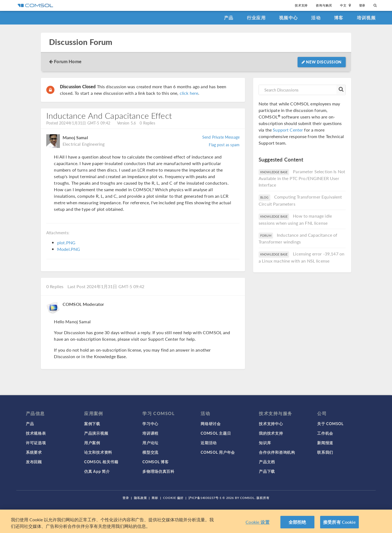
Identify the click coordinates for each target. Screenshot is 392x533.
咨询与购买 (324, 5)
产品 (229, 18)
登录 (362, 5)
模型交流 (150, 452)
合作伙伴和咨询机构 (277, 452)
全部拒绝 (297, 522)
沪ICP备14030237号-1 (205, 498)
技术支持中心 (271, 424)
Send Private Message (221, 137)
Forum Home (68, 61)
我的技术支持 (271, 433)
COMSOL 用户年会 (218, 452)
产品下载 (267, 471)
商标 (155, 498)
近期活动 (209, 443)
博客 (339, 18)
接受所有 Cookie (339, 522)
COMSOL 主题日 (216, 433)
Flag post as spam (224, 145)
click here (189, 93)
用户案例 (92, 443)
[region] (196, 521)
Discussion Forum (81, 42)
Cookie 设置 (257, 522)
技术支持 (301, 5)
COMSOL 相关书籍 (101, 462)
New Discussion (322, 62)
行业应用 (256, 18)
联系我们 (325, 452)
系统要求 (34, 452)
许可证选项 (36, 443)
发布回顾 (34, 462)
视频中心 (288, 18)
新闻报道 (325, 443)
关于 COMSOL (330, 424)
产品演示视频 (96, 433)
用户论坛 (150, 443)
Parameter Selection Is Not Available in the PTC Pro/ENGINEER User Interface (302, 178)
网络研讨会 (211, 424)
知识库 (265, 443)
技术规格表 (36, 433)
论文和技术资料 (98, 452)
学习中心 (150, 424)
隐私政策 (140, 498)
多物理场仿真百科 (158, 471)
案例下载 (92, 424)
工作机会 (325, 433)
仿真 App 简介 (97, 471)
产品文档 (267, 462)
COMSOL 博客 (155, 462)
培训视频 (366, 18)
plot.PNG (66, 243)
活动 (316, 18)
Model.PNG (69, 249)
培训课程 (150, 433)
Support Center (288, 130)
